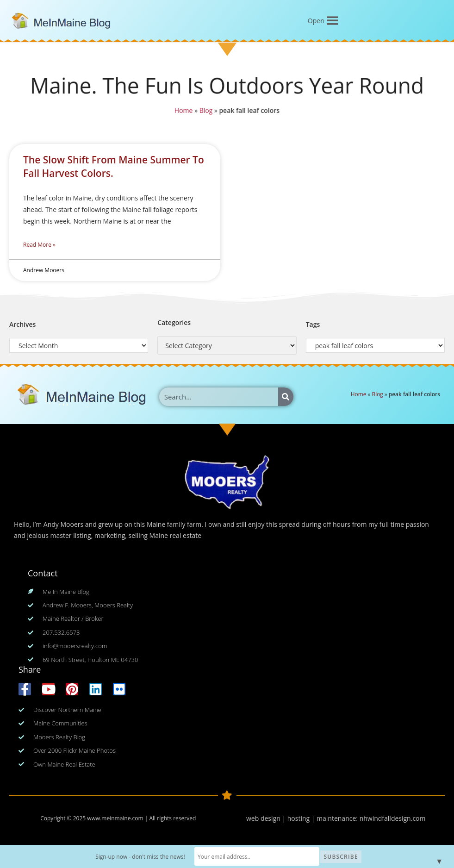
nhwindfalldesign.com (393, 818)
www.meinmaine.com (115, 818)
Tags (313, 324)
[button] (316, 21)
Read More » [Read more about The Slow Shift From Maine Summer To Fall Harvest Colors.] (39, 245)
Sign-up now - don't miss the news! (147, 857)
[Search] (286, 397)
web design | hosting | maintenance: (303, 818)
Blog (206, 110)
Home (183, 110)
